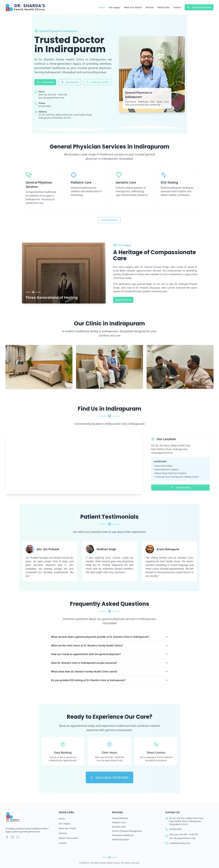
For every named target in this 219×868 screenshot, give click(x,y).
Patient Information (69, 838)
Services (150, 7)
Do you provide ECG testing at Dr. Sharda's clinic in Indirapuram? (109, 680)
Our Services (70, 82)
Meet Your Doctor (133, 7)
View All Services (109, 220)
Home (102, 7)
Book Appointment (199, 7)
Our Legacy (115, 7)
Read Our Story (123, 300)
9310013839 (176, 829)
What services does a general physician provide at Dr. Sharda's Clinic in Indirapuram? (109, 637)
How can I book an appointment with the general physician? (109, 654)
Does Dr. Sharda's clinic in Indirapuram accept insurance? (109, 663)
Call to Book (45, 82)
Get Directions (180, 487)
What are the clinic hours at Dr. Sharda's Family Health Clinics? (109, 645)
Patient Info (163, 7)
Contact (177, 7)
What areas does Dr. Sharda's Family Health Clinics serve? (109, 672)
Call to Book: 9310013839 (109, 777)
